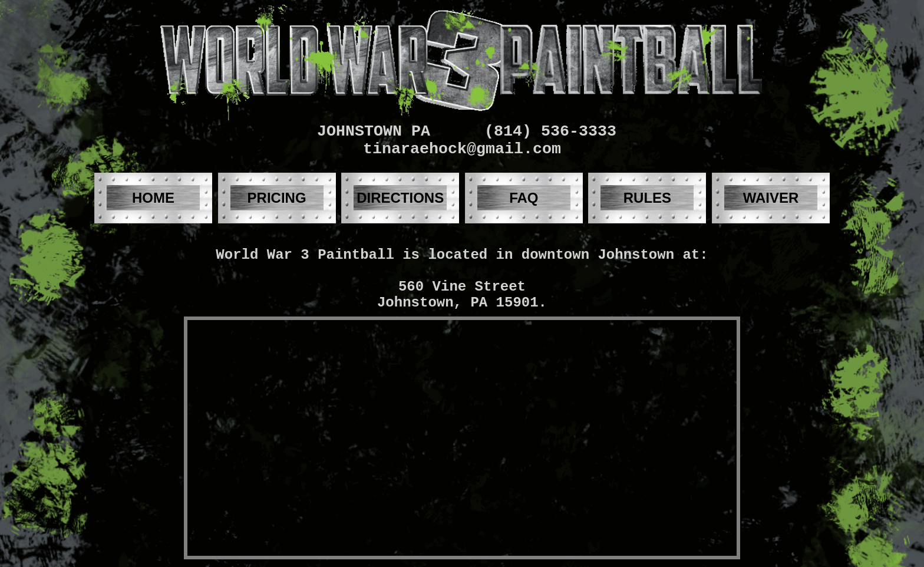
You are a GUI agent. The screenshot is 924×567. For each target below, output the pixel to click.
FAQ (524, 198)
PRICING (277, 198)
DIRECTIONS (400, 198)
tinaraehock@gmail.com (462, 149)
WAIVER (771, 198)
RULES (647, 198)
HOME (153, 198)
